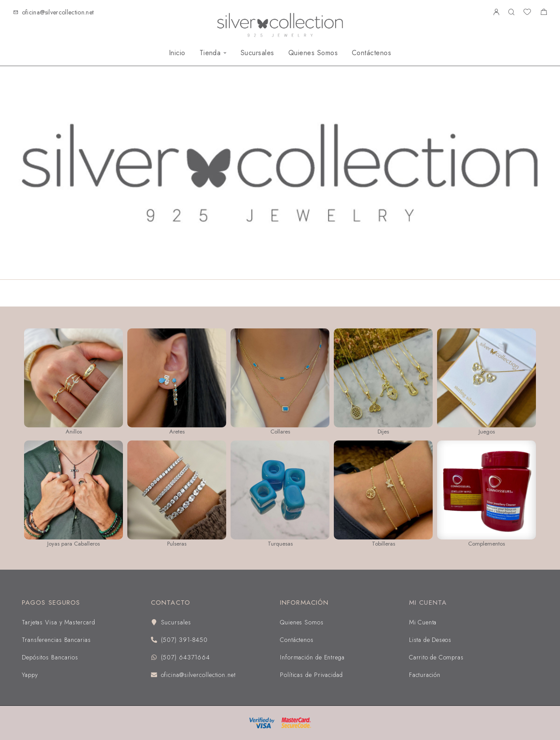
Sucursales (257, 53)
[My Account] (496, 12)
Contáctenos (371, 53)
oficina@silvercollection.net (58, 12)
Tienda (210, 53)
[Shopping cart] (544, 13)
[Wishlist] (527, 13)
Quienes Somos (313, 53)
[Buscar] (511, 12)
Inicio (177, 53)
